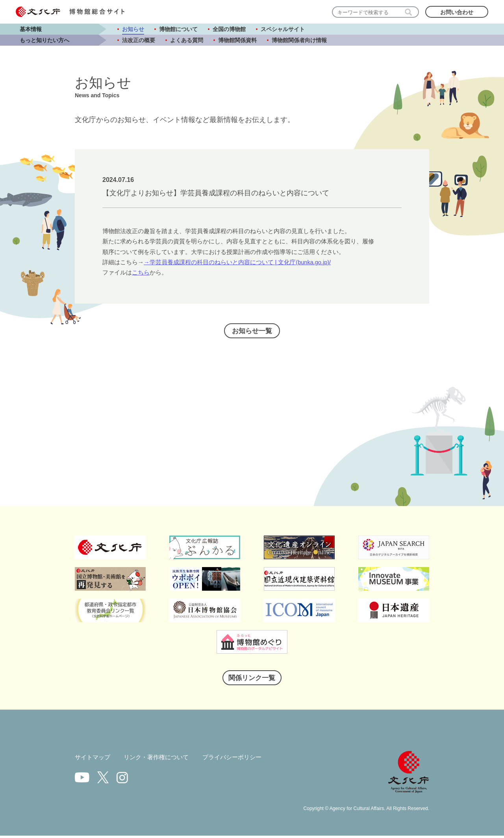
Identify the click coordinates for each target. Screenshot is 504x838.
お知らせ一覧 (252, 332)
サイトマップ (94, 759)
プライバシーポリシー (241, 759)
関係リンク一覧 (252, 679)
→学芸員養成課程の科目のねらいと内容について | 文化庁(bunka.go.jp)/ (238, 262)
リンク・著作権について (161, 759)
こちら (141, 272)
